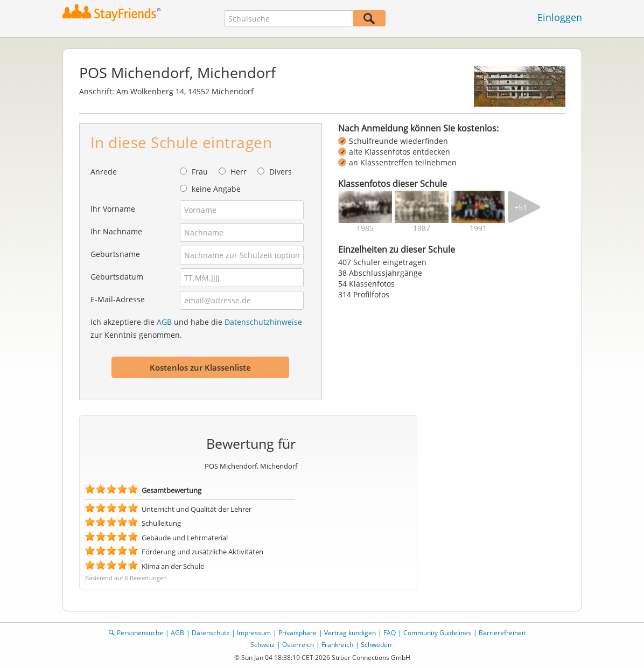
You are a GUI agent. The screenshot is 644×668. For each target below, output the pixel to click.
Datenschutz (211, 633)
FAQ (390, 633)
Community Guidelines (437, 633)
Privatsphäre (297, 633)
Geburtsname (115, 254)
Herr (239, 172)
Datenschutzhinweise (263, 322)
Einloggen (560, 17)
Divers (281, 172)
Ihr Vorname (113, 209)
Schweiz (262, 645)
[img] (365, 207)
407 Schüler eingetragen (382, 262)
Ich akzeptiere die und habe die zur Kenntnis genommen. (196, 328)
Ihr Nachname (116, 231)
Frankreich (337, 645)
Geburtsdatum (117, 277)
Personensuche (140, 633)
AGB (164, 322)
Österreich (298, 645)
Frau (200, 172)
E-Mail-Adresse (118, 299)
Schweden (376, 645)
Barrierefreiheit (502, 633)
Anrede (104, 172)
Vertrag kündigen (350, 633)
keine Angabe (216, 189)
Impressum (254, 633)
